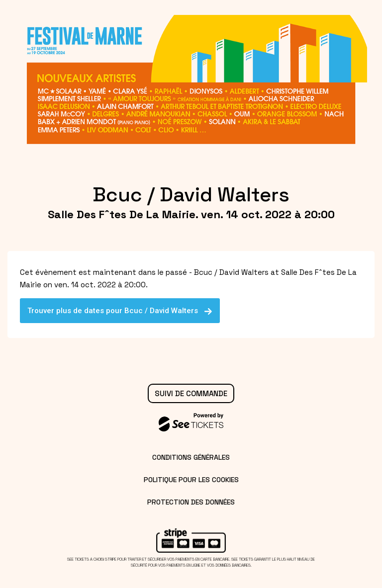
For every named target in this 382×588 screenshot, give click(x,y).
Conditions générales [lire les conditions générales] (191, 457)
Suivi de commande (191, 393)
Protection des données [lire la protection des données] (191, 502)
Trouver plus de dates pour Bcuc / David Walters (120, 311)
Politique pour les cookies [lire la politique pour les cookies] (191, 480)
